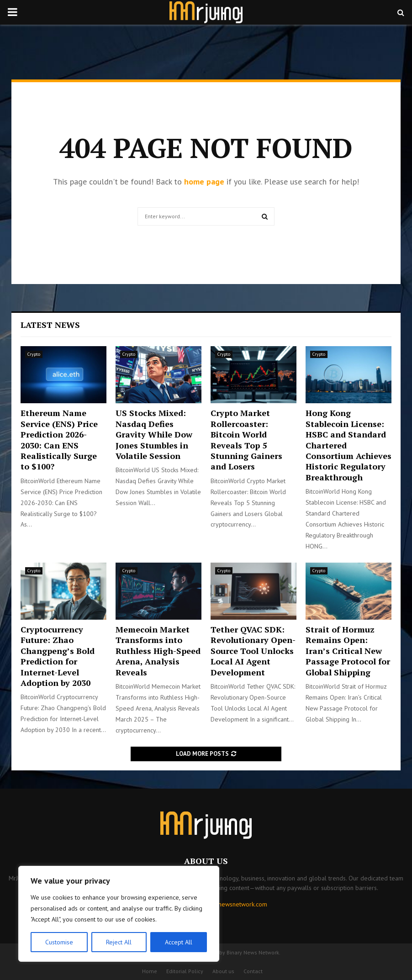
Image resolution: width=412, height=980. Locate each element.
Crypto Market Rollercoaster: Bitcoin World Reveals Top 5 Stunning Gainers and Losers (246, 440)
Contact (253, 971)
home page (204, 182)
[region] (119, 914)
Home (150, 971)
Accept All (179, 942)
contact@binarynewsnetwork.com (222, 904)
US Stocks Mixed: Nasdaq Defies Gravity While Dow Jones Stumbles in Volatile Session (154, 434)
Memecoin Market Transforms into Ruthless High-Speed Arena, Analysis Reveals (158, 651)
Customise (59, 942)
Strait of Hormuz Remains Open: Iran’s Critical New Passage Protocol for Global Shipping (348, 651)
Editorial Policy (185, 971)
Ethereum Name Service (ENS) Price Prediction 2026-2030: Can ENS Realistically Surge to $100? (59, 440)
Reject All (119, 942)
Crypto (34, 354)
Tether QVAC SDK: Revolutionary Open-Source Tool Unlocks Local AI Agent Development (253, 651)
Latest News (50, 325)
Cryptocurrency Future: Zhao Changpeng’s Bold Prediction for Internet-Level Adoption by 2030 (58, 656)
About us (223, 971)
